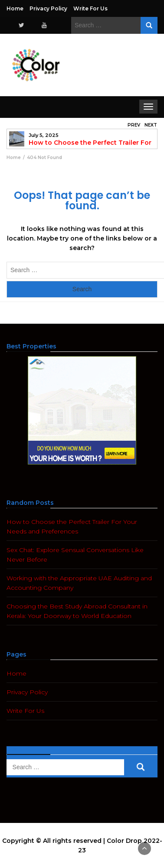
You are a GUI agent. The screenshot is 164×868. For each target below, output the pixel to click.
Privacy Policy (48, 8)
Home (15, 8)
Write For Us (90, 8)
